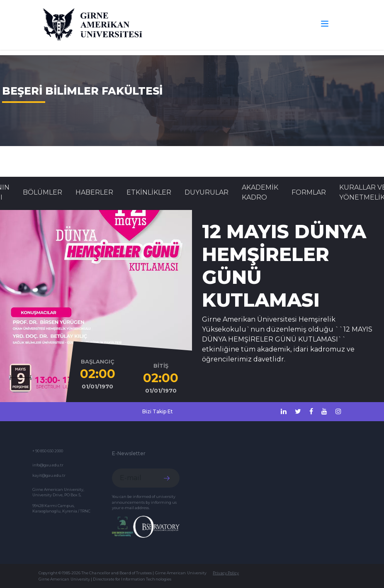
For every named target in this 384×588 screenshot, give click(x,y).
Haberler (94, 192)
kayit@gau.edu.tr (49, 475)
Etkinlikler (149, 192)
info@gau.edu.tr (48, 465)
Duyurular (207, 192)
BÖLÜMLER (43, 192)
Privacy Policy (226, 573)
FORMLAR (309, 192)
